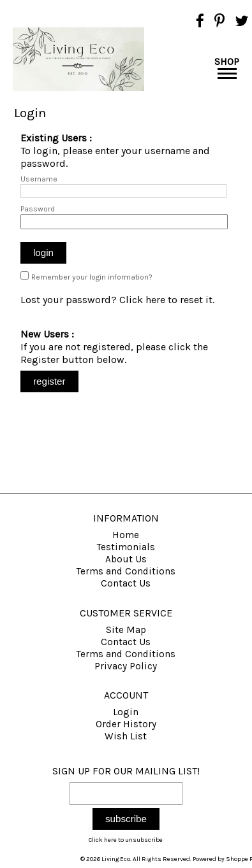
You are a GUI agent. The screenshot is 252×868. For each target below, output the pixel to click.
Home (126, 535)
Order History (126, 724)
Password (38, 209)
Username (39, 179)
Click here (142, 300)
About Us (126, 559)
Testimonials (126, 547)
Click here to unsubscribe (126, 840)
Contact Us (126, 583)
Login (126, 712)
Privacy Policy (126, 666)
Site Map (126, 630)
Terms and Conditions (126, 571)
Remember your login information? (92, 277)
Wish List (126, 736)
